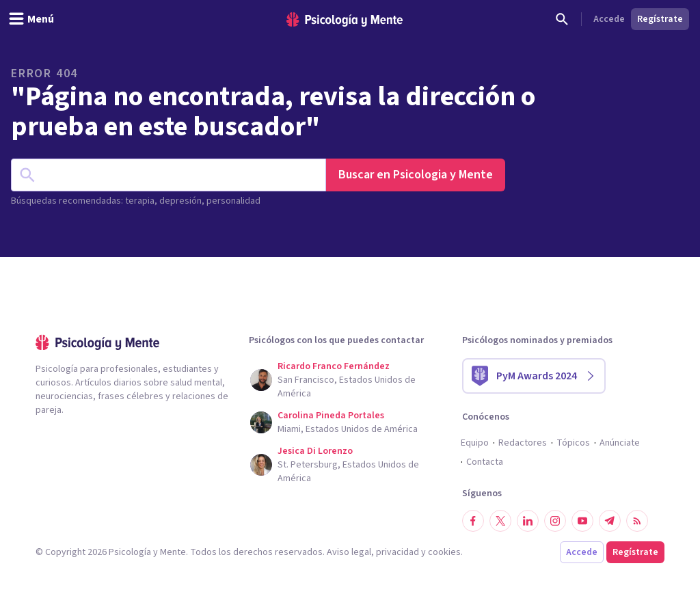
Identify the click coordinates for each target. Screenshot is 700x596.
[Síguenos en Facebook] (473, 521)
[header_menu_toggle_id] (31, 19)
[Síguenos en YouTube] (582, 521)
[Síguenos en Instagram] (555, 521)
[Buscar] (562, 19)
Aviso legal (349, 552)
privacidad (398, 552)
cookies (444, 552)
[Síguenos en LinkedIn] (528, 521)
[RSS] (637, 521)
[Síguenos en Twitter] (500, 521)
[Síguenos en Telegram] (610, 521)
